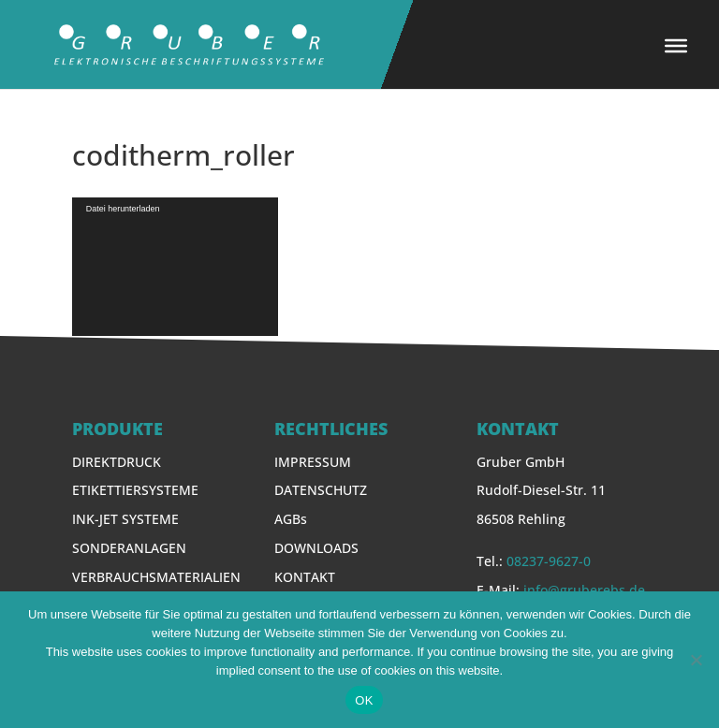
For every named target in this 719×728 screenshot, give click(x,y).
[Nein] (696, 660)
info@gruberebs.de (584, 590)
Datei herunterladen (123, 209)
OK (364, 700)
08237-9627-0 (549, 561)
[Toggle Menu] (676, 46)
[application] (175, 267)
